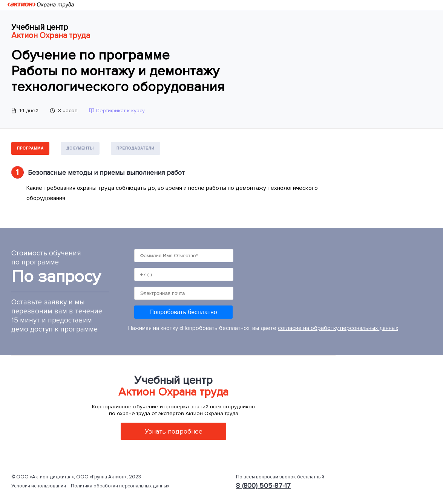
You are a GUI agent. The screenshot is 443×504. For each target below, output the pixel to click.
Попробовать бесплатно (183, 312)
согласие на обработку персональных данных (338, 328)
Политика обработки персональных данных (120, 486)
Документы (80, 148)
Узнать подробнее (174, 431)
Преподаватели (136, 148)
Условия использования (39, 486)
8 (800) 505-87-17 (264, 486)
